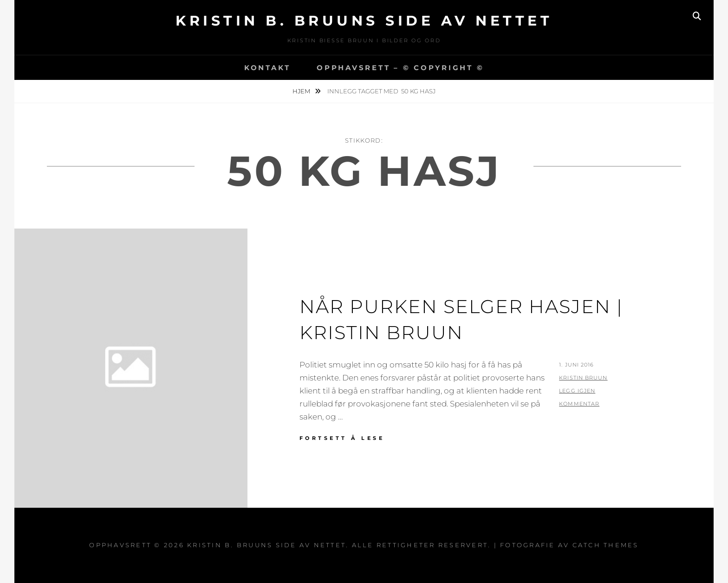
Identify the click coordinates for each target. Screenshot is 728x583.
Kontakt (267, 68)
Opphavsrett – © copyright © (400, 68)
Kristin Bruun (583, 378)
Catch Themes (606, 545)
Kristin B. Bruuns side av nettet (364, 21)
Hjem (302, 91)
